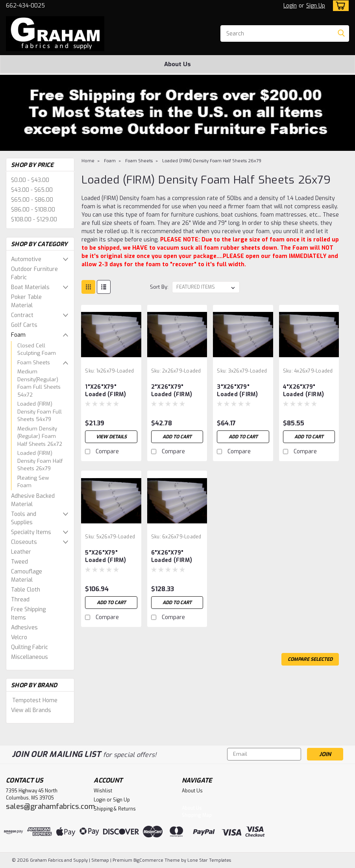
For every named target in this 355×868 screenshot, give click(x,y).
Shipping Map (197, 815)
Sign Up (316, 6)
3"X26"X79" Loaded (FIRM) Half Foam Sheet (241, 391)
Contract (22, 315)
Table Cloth (26, 590)
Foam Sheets (34, 363)
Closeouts (24, 542)
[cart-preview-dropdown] (339, 6)
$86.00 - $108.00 (33, 210)
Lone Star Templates (209, 860)
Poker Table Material (26, 301)
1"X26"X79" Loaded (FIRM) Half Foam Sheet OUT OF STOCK (109, 391)
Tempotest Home (35, 700)
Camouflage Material (27, 576)
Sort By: (159, 287)
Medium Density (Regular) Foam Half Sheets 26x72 (40, 436)
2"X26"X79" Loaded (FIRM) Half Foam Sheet (175, 391)
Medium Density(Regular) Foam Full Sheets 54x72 (39, 383)
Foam (18, 335)
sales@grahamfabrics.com (50, 807)
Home (88, 161)
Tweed (19, 562)
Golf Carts (24, 325)
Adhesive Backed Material (33, 500)
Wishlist (103, 791)
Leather (21, 552)
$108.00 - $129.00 (34, 220)
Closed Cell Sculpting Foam (37, 350)
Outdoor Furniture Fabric (34, 273)
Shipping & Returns (115, 809)
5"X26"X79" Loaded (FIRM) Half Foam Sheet (109, 557)
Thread (20, 600)
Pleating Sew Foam (33, 482)
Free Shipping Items (28, 614)
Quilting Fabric (30, 647)
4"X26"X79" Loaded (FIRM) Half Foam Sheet (307, 391)
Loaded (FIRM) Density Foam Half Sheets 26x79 (40, 461)
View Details (111, 437)
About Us (177, 64)
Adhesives (24, 628)
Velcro (19, 637)
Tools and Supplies (24, 518)
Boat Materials (30, 287)
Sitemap (100, 860)
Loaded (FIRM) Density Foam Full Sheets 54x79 (40, 412)
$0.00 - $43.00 (30, 180)
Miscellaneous (30, 657)
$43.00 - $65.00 (32, 190)
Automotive (26, 259)
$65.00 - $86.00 (32, 200)
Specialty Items (31, 532)
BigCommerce (148, 860)
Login (290, 6)
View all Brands (31, 710)
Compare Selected (310, 659)
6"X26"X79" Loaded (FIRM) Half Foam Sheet (175, 557)
